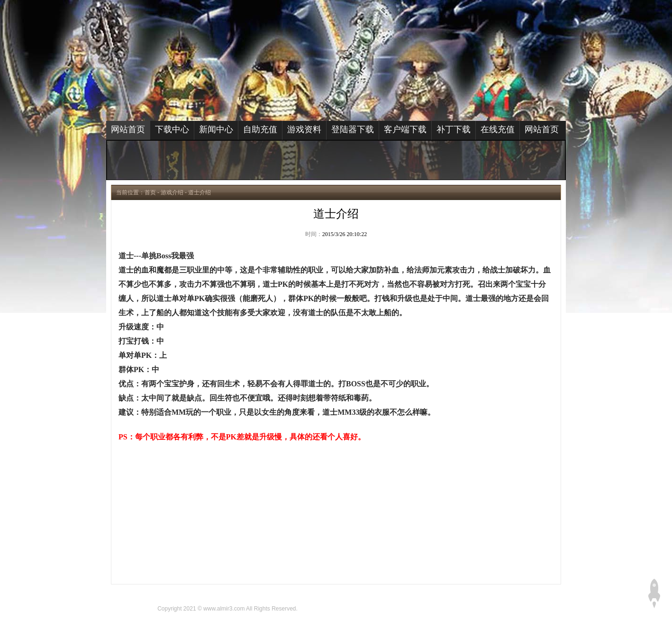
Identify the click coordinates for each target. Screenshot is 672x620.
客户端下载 (405, 129)
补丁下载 (454, 129)
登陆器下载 (353, 129)
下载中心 (172, 129)
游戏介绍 (172, 192)
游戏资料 (304, 129)
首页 (150, 192)
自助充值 (260, 129)
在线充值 (498, 129)
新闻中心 (216, 129)
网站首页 (128, 129)
